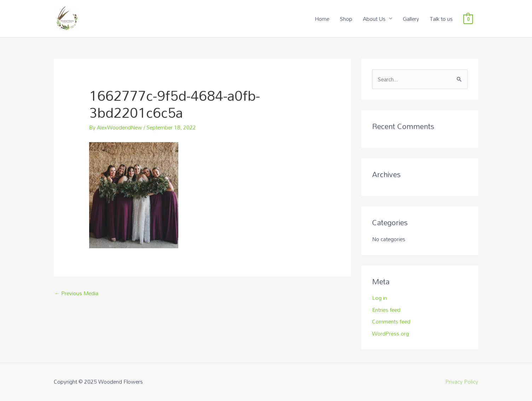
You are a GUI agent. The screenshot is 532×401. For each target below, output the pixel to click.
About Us (374, 19)
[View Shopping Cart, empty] (468, 19)
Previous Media (76, 293)
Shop (346, 19)
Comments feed (391, 321)
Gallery (411, 19)
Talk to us (441, 19)
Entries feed (386, 310)
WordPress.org (391, 333)
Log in (380, 298)
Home (322, 19)
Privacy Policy (462, 382)
